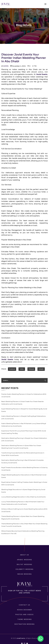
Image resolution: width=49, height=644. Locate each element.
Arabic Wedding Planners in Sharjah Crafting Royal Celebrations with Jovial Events (24, 417)
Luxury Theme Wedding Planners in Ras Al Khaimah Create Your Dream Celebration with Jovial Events (23, 503)
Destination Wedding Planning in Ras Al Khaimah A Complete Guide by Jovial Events (22, 461)
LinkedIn (41, 369)
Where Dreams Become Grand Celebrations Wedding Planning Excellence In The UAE (23, 532)
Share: (4, 369)
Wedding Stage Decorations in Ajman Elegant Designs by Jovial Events (23, 491)
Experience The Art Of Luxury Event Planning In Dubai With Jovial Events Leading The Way (24, 432)
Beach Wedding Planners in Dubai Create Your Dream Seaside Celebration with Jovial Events (22, 403)
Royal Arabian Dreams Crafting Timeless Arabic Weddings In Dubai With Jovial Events (24, 483)
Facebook (12, 369)
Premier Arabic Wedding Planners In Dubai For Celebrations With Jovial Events (24, 395)
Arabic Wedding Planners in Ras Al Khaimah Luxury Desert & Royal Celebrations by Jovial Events (24, 425)
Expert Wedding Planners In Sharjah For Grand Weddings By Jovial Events (24, 410)
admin (6, 66)
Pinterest (31, 369)
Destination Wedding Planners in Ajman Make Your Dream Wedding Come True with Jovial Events (21, 447)
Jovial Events (21, 638)
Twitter (22, 369)
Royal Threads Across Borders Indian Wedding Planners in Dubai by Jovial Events (24, 469)
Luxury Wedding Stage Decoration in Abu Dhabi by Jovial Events (24, 497)
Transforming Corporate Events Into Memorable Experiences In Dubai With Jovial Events (23, 454)
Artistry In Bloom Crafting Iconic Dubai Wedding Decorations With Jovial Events (24, 510)
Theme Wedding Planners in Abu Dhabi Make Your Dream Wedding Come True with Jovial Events (24, 525)
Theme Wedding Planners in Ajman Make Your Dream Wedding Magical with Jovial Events (23, 518)
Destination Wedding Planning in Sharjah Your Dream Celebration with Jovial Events (24, 439)
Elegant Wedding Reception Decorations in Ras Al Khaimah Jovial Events (24, 476)
